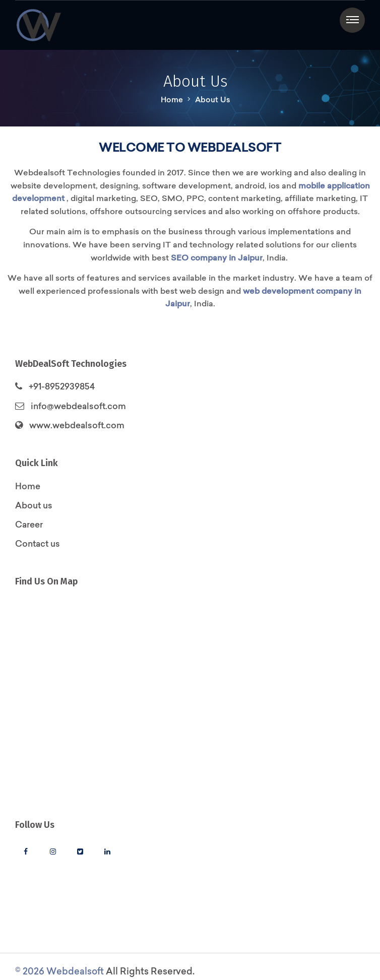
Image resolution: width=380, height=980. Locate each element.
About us (34, 505)
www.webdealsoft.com (77, 425)
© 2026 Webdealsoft (59, 971)
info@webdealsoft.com (78, 406)
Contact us (38, 543)
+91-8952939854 (62, 386)
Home (172, 100)
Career (29, 524)
